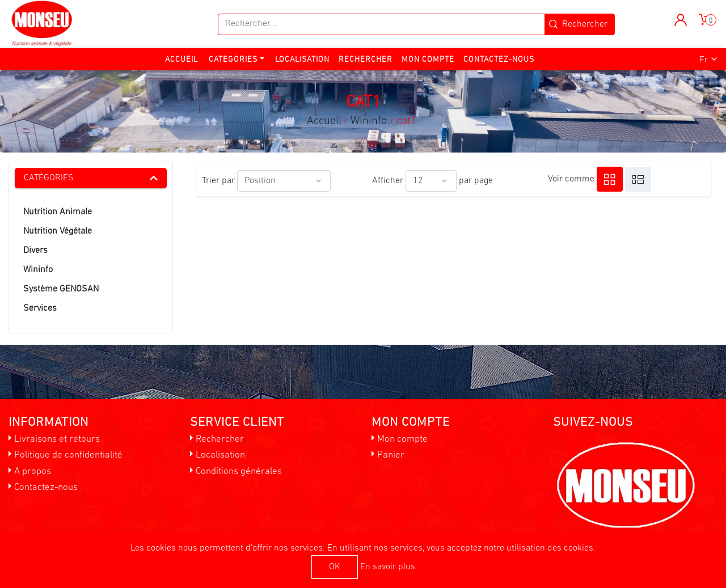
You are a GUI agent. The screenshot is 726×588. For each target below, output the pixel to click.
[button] (681, 20)
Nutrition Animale (58, 212)
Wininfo (38, 270)
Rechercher (366, 60)
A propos (33, 471)
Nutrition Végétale (58, 231)
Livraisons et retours (57, 439)
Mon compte (428, 60)
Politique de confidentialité (68, 455)
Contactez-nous (499, 60)
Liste (638, 179)
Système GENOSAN (61, 289)
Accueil (181, 60)
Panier (391, 455)
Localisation (302, 60)
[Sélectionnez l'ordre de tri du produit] (284, 181)
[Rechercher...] (381, 24)
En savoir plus (388, 567)
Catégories (49, 178)
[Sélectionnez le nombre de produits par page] (431, 181)
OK (335, 567)
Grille (610, 179)
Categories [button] (233, 60)
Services (40, 308)
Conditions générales (239, 471)
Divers (35, 251)
